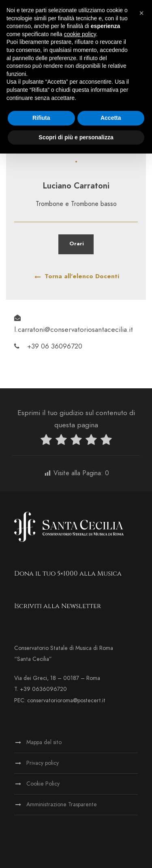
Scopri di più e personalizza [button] (76, 137)
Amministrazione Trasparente (62, 804)
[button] (141, 13)
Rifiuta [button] (41, 118)
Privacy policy (43, 763)
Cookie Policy (43, 784)
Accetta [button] (111, 118)
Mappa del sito (44, 742)
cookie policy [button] (80, 34)
